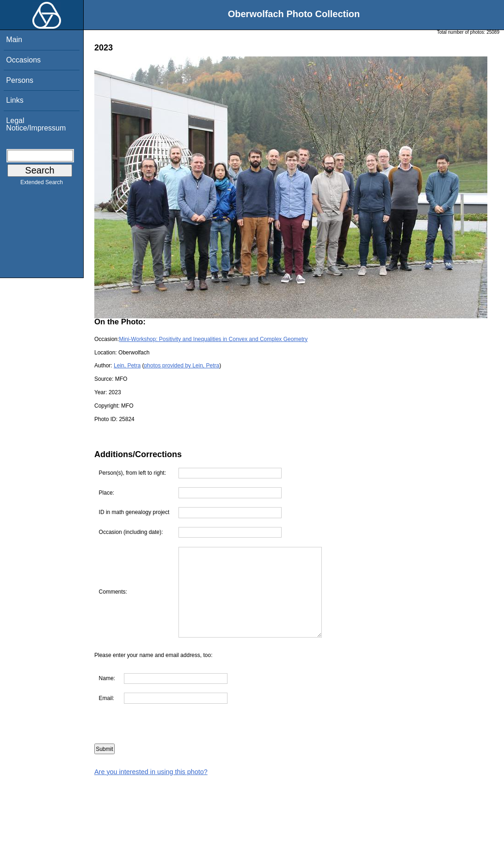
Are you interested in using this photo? (151, 772)
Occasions (23, 60)
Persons (20, 80)
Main (14, 40)
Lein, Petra (127, 366)
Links (15, 100)
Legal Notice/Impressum (36, 124)
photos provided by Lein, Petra (181, 366)
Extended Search (42, 184)
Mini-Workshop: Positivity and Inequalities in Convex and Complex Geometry (213, 339)
